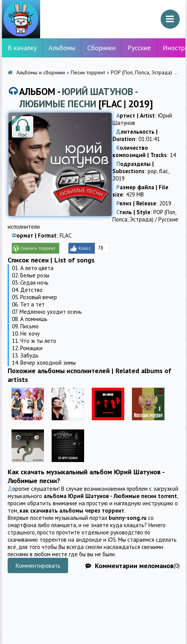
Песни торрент (88, 72)
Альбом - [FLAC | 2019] (86, 98)
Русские (139, 48)
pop (152, 171)
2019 (119, 178)
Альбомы (62, 48)
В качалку (22, 48)
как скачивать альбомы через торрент (72, 510)
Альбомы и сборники (41, 72)
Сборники (101, 48)
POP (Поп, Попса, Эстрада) (141, 72)
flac (164, 171)
